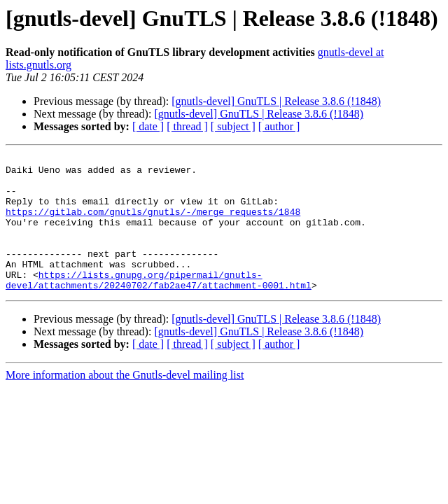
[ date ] (148, 126)
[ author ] (279, 126)
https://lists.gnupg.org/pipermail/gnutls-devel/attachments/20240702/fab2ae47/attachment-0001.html (159, 306)
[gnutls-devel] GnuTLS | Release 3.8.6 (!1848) (276, 101)
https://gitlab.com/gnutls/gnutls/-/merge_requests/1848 (153, 224)
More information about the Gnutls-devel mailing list (125, 402)
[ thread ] (187, 126)
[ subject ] (233, 126)
